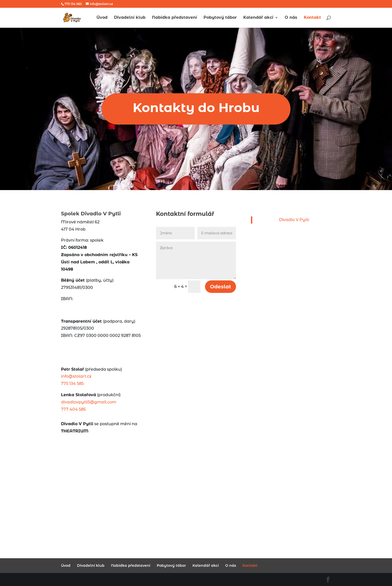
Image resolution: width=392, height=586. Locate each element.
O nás (291, 18)
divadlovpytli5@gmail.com (89, 402)
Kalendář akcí (258, 18)
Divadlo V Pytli (294, 220)
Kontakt (312, 18)
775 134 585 (72, 384)
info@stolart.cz (76, 376)
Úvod (102, 18)
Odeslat (220, 287)
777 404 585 (73, 409)
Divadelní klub (130, 18)
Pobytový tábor (220, 18)
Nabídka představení (174, 18)
